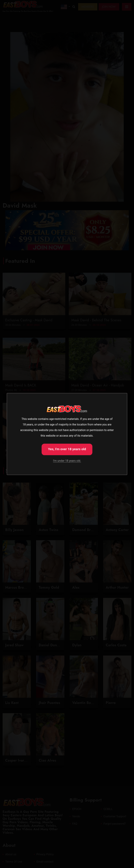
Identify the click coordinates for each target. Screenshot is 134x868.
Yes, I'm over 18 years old (67, 449)
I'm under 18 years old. (67, 461)
